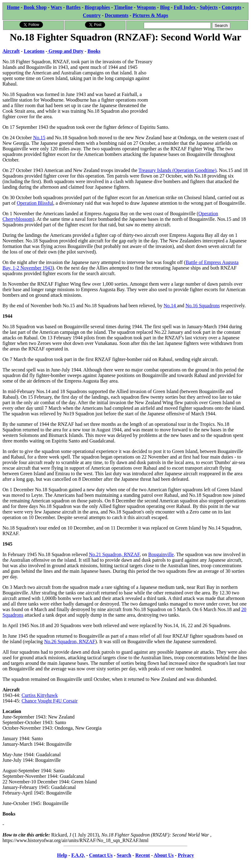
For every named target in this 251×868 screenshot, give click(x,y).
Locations (34, 51)
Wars (56, 7)
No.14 (170, 306)
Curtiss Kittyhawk (40, 695)
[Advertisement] (202, 82)
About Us (164, 855)
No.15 (39, 138)
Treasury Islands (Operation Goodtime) (177, 170)
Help (62, 855)
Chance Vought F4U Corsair (50, 701)
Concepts (231, 7)
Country (92, 15)
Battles (73, 7)
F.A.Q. (78, 855)
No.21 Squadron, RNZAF (114, 554)
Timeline (123, 7)
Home (13, 7)
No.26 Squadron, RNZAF (70, 642)
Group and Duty (65, 51)
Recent (143, 855)
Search (124, 855)
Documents (117, 15)
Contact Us (101, 855)
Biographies (97, 7)
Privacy (186, 855)
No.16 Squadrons (203, 306)
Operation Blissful (35, 203)
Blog (165, 7)
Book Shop (35, 7)
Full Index (185, 7)
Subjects (209, 7)
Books (94, 51)
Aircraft (11, 51)
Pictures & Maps (150, 15)
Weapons (146, 7)
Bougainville (161, 554)
